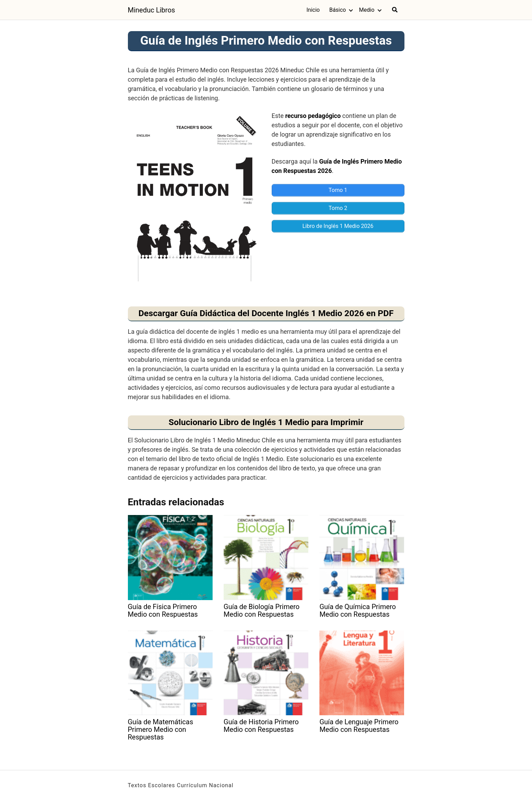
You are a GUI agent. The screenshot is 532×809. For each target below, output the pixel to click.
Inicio (313, 10)
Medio (367, 10)
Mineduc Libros (152, 10)
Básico (337, 10)
